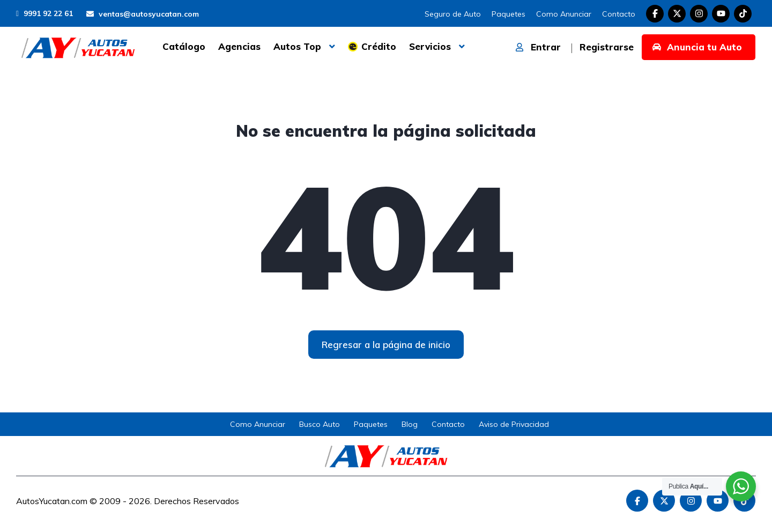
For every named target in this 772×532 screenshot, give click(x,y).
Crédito (379, 46)
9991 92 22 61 (44, 13)
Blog (410, 424)
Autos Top (297, 46)
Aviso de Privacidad (514, 424)
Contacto (619, 14)
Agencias (239, 46)
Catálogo (184, 46)
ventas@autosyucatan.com (143, 14)
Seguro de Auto (453, 14)
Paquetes (509, 14)
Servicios (430, 46)
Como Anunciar (564, 14)
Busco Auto (320, 424)
